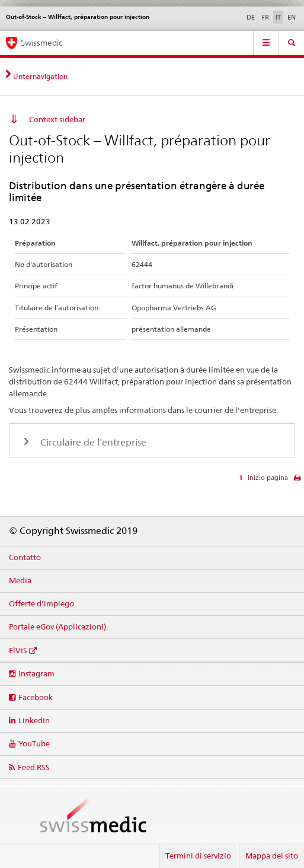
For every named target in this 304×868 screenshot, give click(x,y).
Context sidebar (57, 119)
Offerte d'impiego (41, 603)
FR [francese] (265, 17)
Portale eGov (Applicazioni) (57, 627)
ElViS (18, 650)
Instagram (36, 673)
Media (20, 580)
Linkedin (34, 720)
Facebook (36, 697)
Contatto (25, 557)
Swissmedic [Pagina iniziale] (41, 43)
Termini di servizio (198, 856)
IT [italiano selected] (278, 17)
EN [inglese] (292, 17)
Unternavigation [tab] (40, 76)
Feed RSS (34, 767)
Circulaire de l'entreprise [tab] (92, 442)
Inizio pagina (267, 478)
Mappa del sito (272, 856)
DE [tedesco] (251, 17)
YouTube (34, 743)
